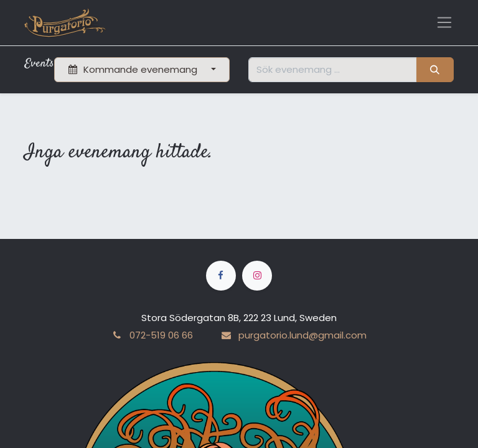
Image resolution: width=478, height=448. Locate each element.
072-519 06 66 (161, 335)
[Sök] (435, 70)
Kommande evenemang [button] (134, 69)
